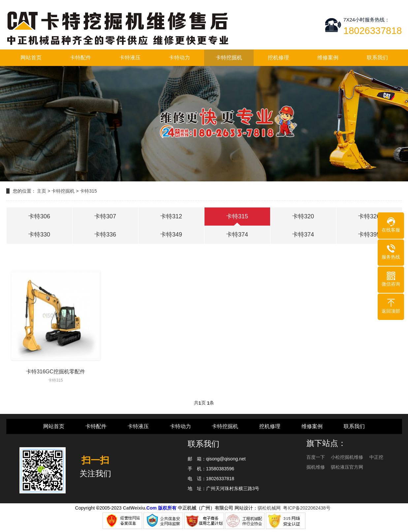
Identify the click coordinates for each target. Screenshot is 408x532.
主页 (42, 191)
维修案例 (328, 58)
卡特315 (88, 191)
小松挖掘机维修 (348, 457)
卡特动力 (179, 58)
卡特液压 (130, 58)
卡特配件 (80, 58)
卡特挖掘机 (229, 58)
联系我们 (377, 58)
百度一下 (316, 457)
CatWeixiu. (135, 508)
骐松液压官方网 (347, 467)
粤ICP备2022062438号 (308, 508)
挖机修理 (278, 58)
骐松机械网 (269, 508)
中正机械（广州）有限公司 (205, 508)
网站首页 (31, 58)
